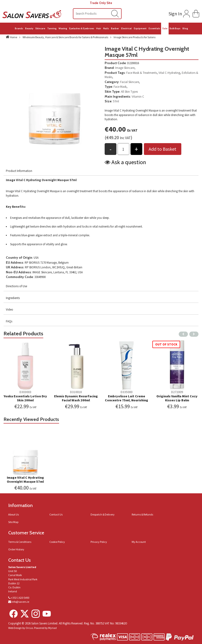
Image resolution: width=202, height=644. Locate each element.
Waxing (63, 28)
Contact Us (56, 514)
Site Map (13, 522)
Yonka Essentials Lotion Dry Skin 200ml (25, 398)
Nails (106, 28)
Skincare (40, 28)
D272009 (177, 392)
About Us (14, 514)
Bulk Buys (175, 28)
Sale (165, 28)
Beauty (29, 28)
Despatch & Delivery (103, 514)
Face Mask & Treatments (142, 73)
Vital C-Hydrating (169, 73)
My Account (139, 542)
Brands (19, 28)
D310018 (76, 392)
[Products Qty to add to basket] (123, 149)
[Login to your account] (179, 13)
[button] (196, 13)
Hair (99, 28)
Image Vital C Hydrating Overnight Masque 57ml (25, 480)
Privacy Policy (99, 542)
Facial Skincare (130, 82)
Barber (115, 28)
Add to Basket (162, 149)
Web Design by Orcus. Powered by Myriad (32, 628)
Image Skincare (125, 68)
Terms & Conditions (20, 542)
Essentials (154, 28)
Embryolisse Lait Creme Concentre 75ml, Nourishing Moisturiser (127, 400)
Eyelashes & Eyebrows (82, 28)
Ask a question (129, 162)
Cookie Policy (57, 542)
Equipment (140, 28)
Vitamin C (138, 97)
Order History (16, 549)
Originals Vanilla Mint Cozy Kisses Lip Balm (177, 398)
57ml (116, 101)
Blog (185, 28)
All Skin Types (129, 92)
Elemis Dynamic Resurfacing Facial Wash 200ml (76, 398)
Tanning (52, 28)
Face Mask (120, 87)
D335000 (127, 392)
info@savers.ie (20, 602)
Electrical (126, 28)
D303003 (25, 392)
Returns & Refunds (142, 514)
